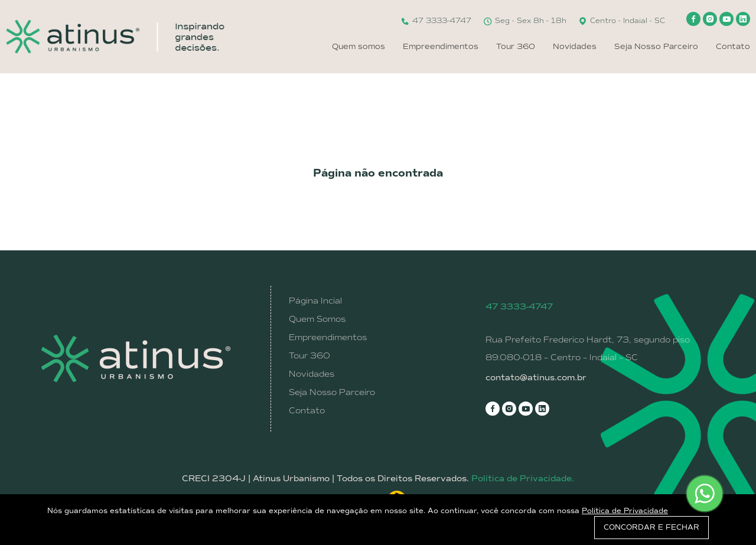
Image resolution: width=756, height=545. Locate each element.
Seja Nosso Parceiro (656, 46)
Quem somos (359, 46)
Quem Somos (317, 319)
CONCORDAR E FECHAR (651, 527)
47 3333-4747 (436, 21)
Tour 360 (516, 46)
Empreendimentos (441, 46)
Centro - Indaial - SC (622, 21)
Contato (733, 46)
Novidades (575, 46)
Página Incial (315, 301)
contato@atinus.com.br (536, 378)
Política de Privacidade (625, 511)
